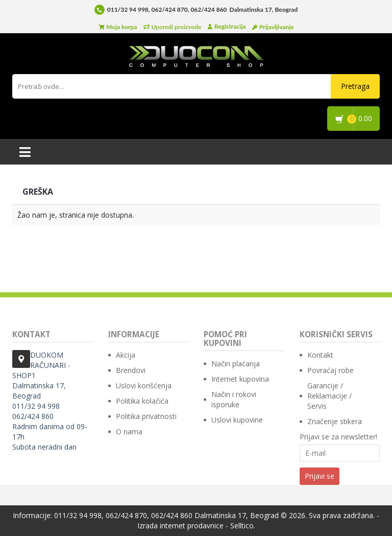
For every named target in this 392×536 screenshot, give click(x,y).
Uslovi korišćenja (144, 386)
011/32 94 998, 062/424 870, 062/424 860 (167, 9)
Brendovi (131, 370)
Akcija (126, 355)
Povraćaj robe (330, 370)
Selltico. (243, 526)
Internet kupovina (240, 379)
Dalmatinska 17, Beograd (237, 515)
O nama (129, 432)
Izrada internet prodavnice (180, 526)
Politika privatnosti (146, 416)
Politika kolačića (142, 401)
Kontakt (320, 355)
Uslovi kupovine (237, 420)
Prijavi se (320, 476)
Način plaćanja (236, 364)
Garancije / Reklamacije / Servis (329, 396)
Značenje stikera (335, 421)
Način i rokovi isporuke (234, 399)
